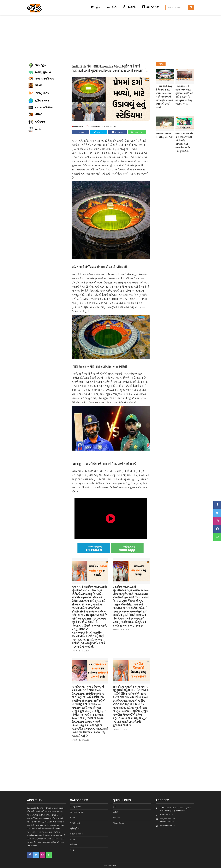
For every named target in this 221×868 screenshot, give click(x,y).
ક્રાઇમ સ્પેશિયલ (76, 834)
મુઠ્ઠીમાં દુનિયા (75, 828)
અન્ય (72, 850)
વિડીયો (115, 812)
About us (116, 818)
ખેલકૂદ (73, 839)
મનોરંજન (74, 845)
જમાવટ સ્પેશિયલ (77, 812)
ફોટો (114, 807)
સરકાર (73, 818)
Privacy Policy (118, 823)
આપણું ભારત (75, 823)
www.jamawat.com (167, 825)
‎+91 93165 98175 (167, 814)
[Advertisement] (110, 38)
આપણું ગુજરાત (76, 807)
